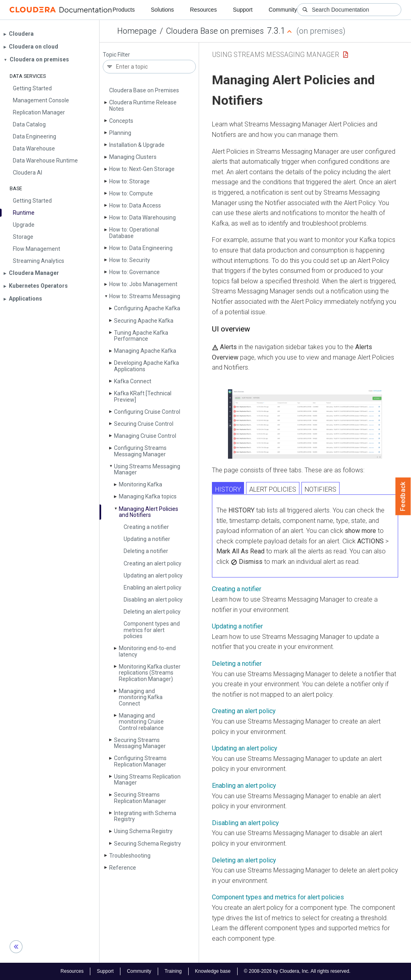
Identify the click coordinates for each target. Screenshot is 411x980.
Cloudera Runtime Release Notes (143, 105)
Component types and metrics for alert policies (152, 630)
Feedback (403, 496)
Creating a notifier (146, 527)
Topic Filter (116, 55)
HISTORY (228, 489)
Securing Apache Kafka (144, 321)
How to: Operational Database (134, 233)
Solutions (163, 10)
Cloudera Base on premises (215, 31)
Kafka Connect (133, 381)
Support (243, 10)
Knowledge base (213, 971)
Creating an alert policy (153, 563)
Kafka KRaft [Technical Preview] (143, 396)
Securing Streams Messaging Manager (140, 743)
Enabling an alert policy (153, 588)
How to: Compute (131, 193)
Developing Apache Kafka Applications (146, 366)
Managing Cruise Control (145, 436)
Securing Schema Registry (148, 844)
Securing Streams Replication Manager (140, 798)
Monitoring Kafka (140, 484)
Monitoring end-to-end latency (147, 651)
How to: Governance (134, 272)
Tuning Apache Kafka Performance (141, 336)
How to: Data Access (135, 205)
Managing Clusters (133, 157)
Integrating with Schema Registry (145, 816)
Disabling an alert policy (153, 600)
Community (283, 10)
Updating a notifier (147, 539)
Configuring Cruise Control (147, 412)
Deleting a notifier (146, 551)
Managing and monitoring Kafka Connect (141, 697)
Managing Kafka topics (148, 496)
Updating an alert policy (153, 575)
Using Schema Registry (143, 831)
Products (123, 10)
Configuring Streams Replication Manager (140, 761)
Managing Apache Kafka (145, 351)
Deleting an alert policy (152, 612)
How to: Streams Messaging (145, 296)
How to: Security (130, 260)
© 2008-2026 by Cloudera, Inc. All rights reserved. (297, 971)
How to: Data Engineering (141, 248)
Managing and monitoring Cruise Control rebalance (141, 722)
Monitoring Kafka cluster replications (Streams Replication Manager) (150, 673)
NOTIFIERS (320, 489)
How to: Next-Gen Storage (142, 169)
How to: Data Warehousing (142, 218)
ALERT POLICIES (273, 489)
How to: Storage (129, 181)
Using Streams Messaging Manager (147, 469)
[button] (305, 424)
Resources (203, 10)
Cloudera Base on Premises (144, 90)
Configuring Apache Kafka (147, 308)
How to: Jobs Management (143, 284)
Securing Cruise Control (144, 424)
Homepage (137, 31)
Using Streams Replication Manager (147, 780)
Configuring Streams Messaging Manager (140, 451)
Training (173, 971)
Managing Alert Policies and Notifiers (149, 512)
